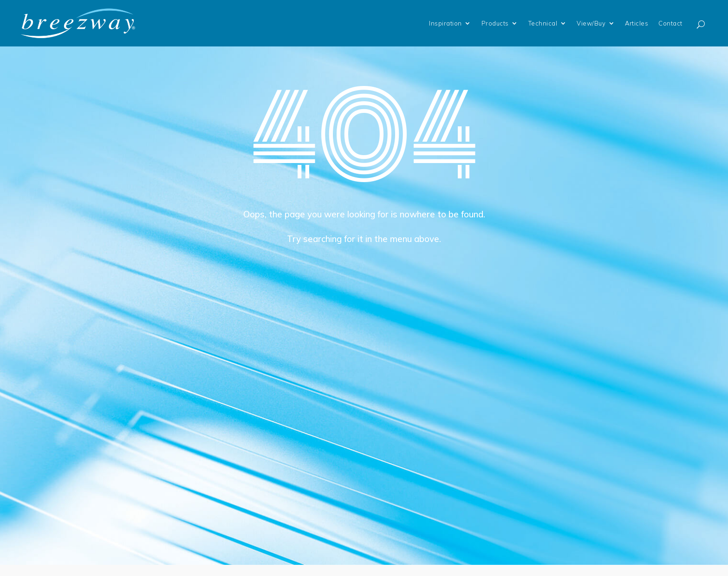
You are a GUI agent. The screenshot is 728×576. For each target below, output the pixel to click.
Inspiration (445, 23)
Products (495, 23)
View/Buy (591, 23)
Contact (670, 23)
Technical (543, 23)
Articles (637, 23)
